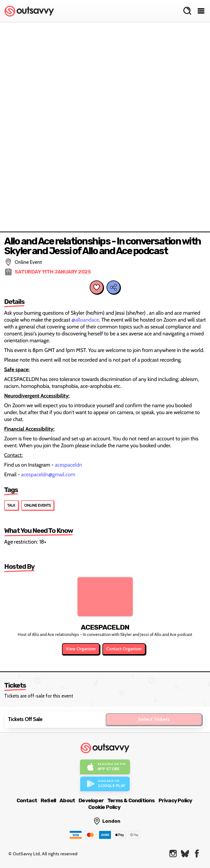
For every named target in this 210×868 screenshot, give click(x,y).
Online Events (38, 505)
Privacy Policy (175, 800)
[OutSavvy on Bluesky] (185, 853)
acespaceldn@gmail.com (48, 474)
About (67, 800)
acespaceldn (68, 465)
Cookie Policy (104, 807)
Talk (11, 505)
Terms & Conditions (131, 800)
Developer (91, 800)
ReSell (48, 800)
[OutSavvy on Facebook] (197, 853)
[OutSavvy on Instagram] (173, 853)
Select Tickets (154, 719)
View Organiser (81, 649)
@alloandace (85, 320)
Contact (27, 800)
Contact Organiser (124, 649)
